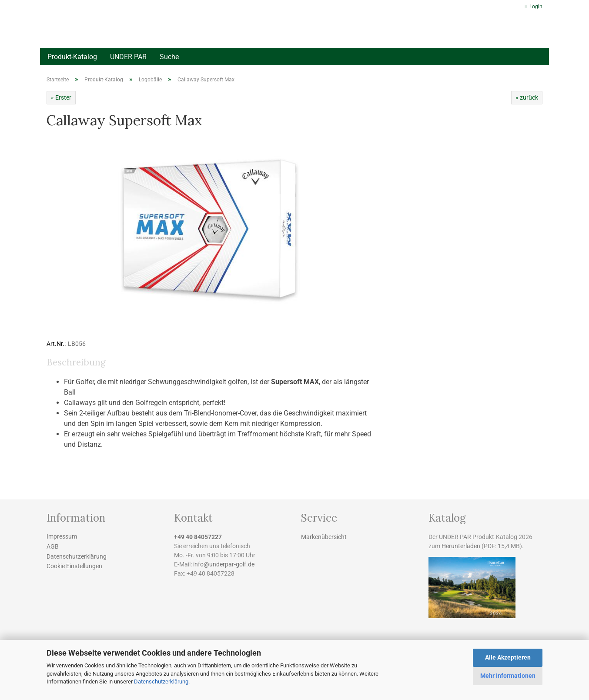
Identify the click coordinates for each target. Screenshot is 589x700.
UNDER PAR (128, 57)
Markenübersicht (324, 537)
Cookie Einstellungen (74, 566)
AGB (53, 546)
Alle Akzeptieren (508, 657)
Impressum (62, 536)
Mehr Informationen (508, 676)
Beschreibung (76, 362)
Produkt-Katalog (72, 57)
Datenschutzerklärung (161, 682)
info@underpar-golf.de (224, 564)
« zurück (527, 97)
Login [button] (534, 7)
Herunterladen (461, 546)
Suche (169, 57)
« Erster (61, 97)
